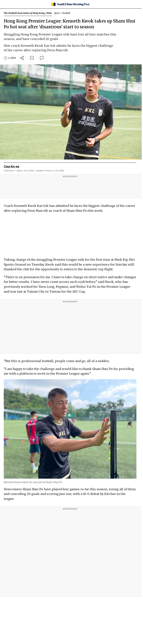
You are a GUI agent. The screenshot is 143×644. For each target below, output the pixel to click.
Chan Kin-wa (11, 166)
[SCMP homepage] (70, 4)
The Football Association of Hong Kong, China (28, 13)
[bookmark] (32, 58)
